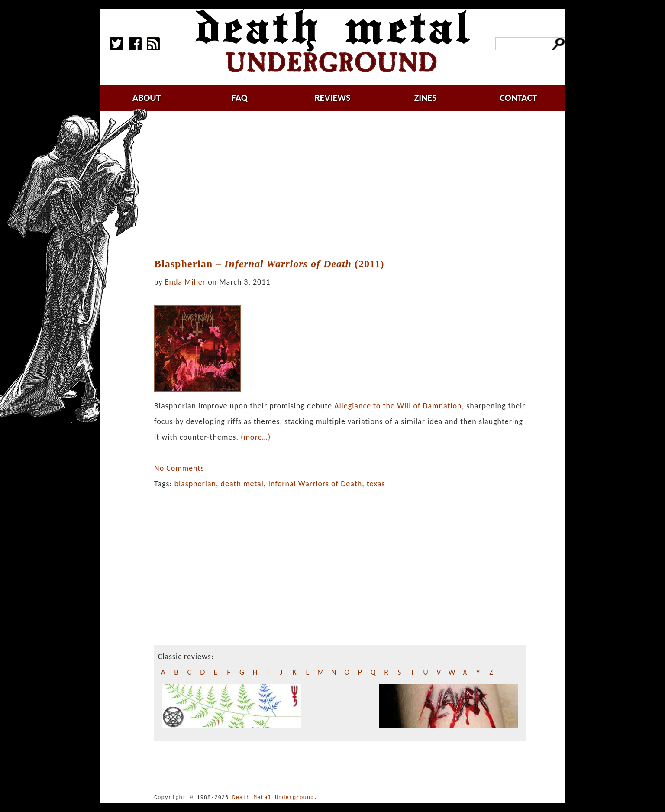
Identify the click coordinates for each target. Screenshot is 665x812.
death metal (242, 484)
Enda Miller (185, 282)
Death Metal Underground (273, 797)
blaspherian (195, 484)
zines (426, 98)
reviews (332, 98)
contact (518, 98)
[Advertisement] (340, 185)
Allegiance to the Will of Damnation (398, 406)
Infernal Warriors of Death (315, 484)
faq (240, 98)
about (147, 98)
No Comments (179, 468)
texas (376, 484)
